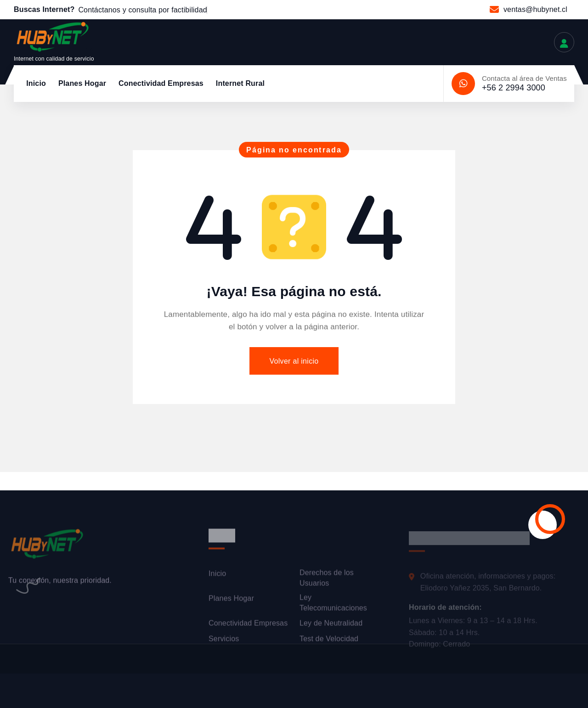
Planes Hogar (82, 83)
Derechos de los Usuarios (327, 582)
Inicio (36, 83)
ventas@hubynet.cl (535, 9)
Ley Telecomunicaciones (333, 607)
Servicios (224, 643)
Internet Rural (240, 83)
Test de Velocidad (329, 643)
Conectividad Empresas (161, 83)
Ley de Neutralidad (331, 627)
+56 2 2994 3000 (514, 88)
